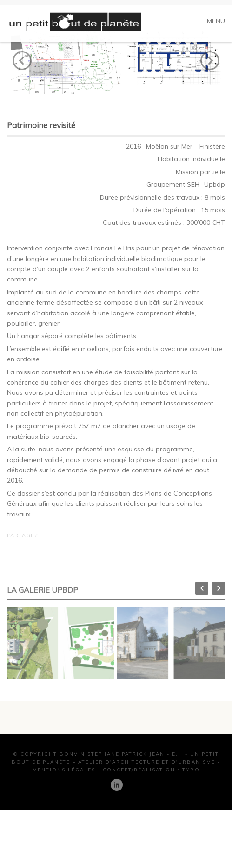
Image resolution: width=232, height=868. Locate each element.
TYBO (191, 786)
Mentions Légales (64, 786)
